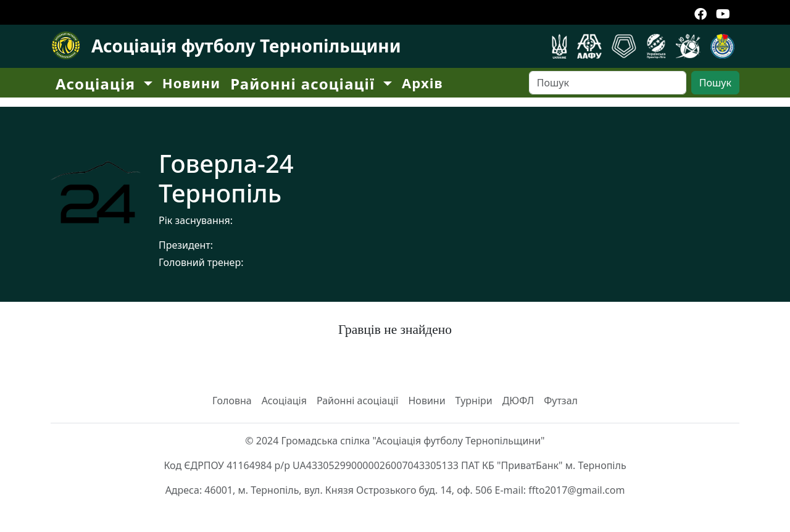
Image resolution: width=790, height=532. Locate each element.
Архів (422, 83)
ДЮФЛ (518, 401)
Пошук (715, 83)
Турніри (474, 401)
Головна (232, 401)
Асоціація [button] (98, 84)
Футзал (561, 401)
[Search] (608, 83)
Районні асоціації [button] (305, 84)
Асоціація (284, 401)
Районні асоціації (358, 401)
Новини (191, 83)
